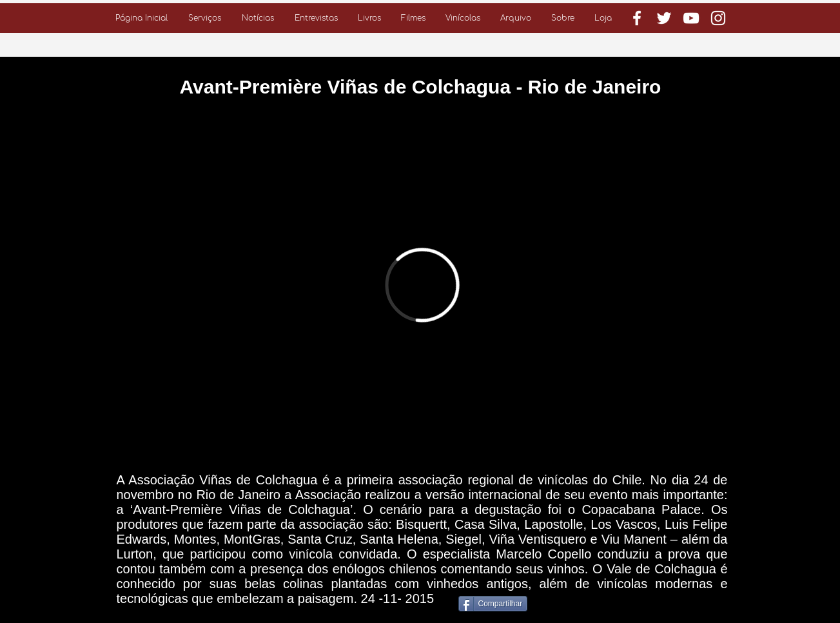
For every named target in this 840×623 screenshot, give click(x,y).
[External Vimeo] (422, 285)
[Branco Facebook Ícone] (637, 18)
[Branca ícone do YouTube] (691, 18)
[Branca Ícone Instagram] (718, 18)
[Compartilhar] (493, 604)
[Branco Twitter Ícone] (664, 18)
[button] (205, 18)
